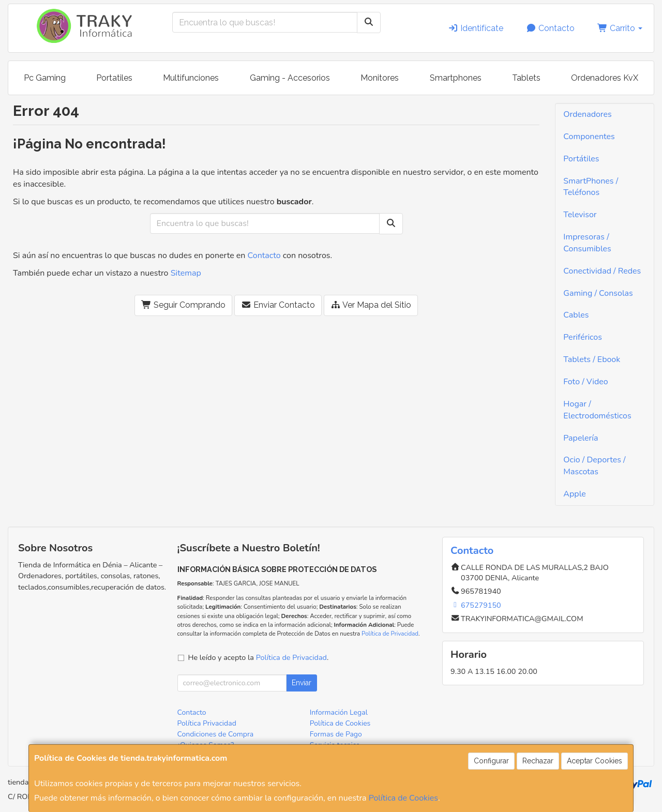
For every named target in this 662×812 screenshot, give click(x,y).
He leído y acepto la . (259, 657)
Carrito (620, 28)
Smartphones (456, 78)
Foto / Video (585, 382)
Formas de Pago (336, 734)
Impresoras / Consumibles (587, 243)
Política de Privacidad (390, 634)
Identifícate (476, 28)
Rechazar (538, 761)
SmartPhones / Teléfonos (591, 187)
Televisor (580, 215)
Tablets (526, 78)
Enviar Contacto (278, 305)
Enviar (302, 683)
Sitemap (186, 273)
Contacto (550, 28)
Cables (576, 315)
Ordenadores (587, 114)
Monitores (380, 78)
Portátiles (581, 159)
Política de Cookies (403, 798)
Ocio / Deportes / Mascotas (594, 466)
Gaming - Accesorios (290, 78)
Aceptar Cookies (595, 761)
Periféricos (583, 337)
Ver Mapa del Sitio (371, 305)
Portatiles (114, 78)
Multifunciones (191, 78)
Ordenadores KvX (605, 78)
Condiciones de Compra (216, 734)
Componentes (589, 137)
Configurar (491, 761)
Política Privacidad (207, 723)
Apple (575, 494)
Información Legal (339, 712)
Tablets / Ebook (592, 359)
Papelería (581, 438)
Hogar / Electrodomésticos (597, 410)
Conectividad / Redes (602, 271)
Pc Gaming (45, 78)
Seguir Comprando (183, 305)
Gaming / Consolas (598, 293)
